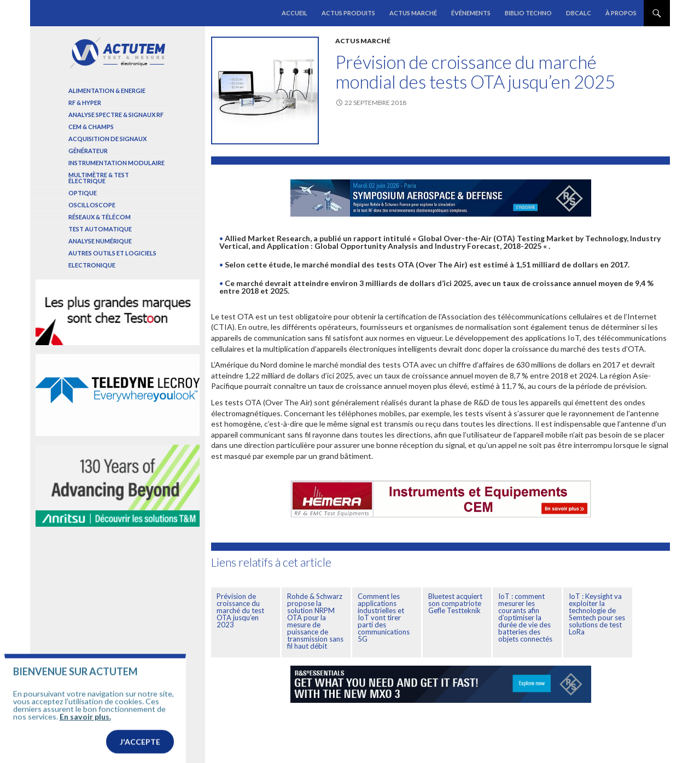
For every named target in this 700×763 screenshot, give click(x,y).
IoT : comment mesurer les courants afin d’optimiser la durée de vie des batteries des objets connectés (525, 618)
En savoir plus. (85, 734)
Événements (471, 13)
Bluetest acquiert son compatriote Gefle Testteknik (455, 603)
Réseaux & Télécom (100, 217)
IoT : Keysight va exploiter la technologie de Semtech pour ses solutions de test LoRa (597, 614)
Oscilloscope (92, 205)
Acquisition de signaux (107, 139)
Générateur (88, 151)
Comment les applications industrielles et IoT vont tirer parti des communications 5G (384, 618)
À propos (621, 13)
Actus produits (348, 13)
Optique (83, 193)
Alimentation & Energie (107, 91)
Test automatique (100, 229)
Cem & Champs (91, 127)
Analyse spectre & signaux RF (116, 115)
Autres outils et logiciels (112, 253)
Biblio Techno (528, 13)
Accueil (294, 13)
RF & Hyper (85, 103)
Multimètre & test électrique (99, 178)
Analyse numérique (100, 241)
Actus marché (413, 13)
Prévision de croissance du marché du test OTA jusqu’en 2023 (240, 610)
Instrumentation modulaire (116, 163)
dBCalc (579, 13)
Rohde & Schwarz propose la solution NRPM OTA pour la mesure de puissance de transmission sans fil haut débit (315, 621)
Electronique (92, 265)
